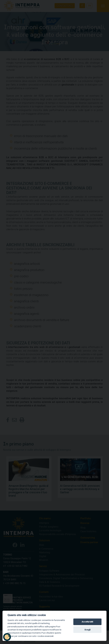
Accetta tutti (87, 622)
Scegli (87, 630)
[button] (7, 637)
